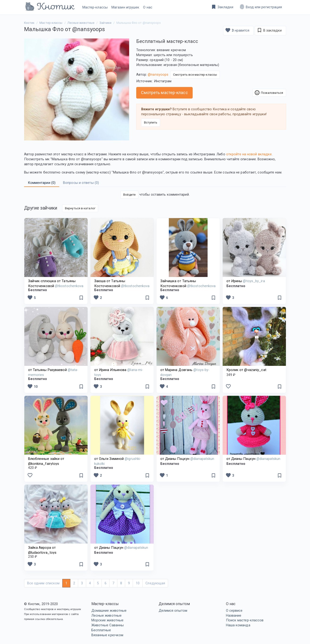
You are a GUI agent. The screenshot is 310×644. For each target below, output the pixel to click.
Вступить (151, 122)
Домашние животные (109, 611)
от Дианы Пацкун (187, 459)
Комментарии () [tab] (42, 183)
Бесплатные (101, 630)
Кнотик (29, 23)
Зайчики (105, 23)
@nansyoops (158, 74)
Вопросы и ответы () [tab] (81, 183)
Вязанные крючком (107, 635)
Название (234, 615)
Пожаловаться (269, 93)
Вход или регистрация (261, 7)
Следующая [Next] (155, 583)
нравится (237, 30)
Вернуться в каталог (80, 208)
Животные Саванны (108, 625)
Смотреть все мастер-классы (195, 75)
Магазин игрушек (125, 7)
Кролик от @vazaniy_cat (246, 370)
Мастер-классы (95, 7)
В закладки (269, 30)
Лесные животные (107, 615)
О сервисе (234, 611)
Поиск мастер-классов (245, 620)
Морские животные (108, 620)
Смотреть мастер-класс (164, 93)
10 (32, 386)
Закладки (222, 7)
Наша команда (238, 625)
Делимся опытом (173, 611)
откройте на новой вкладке (249, 154)
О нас (148, 7)
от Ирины (246, 281)
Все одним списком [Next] (43, 583)
